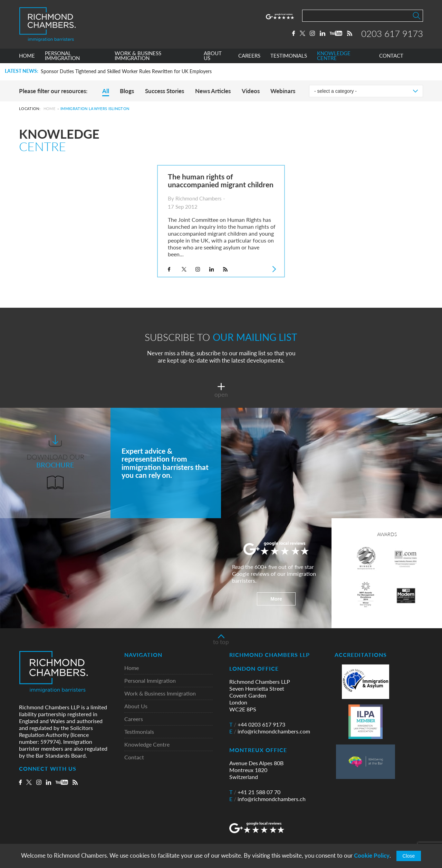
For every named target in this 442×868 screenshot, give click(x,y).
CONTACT (391, 56)
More (276, 599)
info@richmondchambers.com (270, 731)
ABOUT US (213, 56)
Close (409, 856)
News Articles (213, 91)
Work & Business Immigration (160, 694)
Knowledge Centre (147, 745)
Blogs (127, 91)
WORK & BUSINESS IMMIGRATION (138, 56)
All (106, 91)
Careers (134, 719)
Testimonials (139, 732)
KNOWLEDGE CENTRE (334, 56)
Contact (134, 757)
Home (49, 108)
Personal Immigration (150, 681)
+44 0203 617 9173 (257, 724)
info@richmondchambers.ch (267, 799)
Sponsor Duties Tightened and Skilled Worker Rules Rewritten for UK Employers (126, 71)
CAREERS (249, 56)
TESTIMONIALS (289, 56)
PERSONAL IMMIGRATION (62, 56)
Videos (251, 91)
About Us (136, 706)
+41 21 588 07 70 (255, 792)
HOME (27, 56)
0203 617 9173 (392, 33)
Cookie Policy (372, 855)
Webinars (283, 91)
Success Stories (165, 91)
